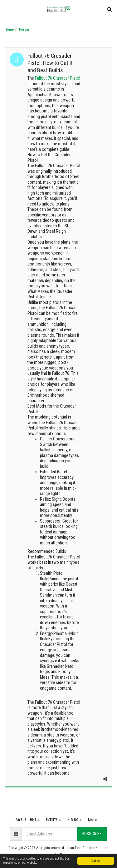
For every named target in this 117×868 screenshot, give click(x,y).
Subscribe (92, 834)
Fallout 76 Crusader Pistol (58, 78)
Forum (24, 30)
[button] (7, 9)
